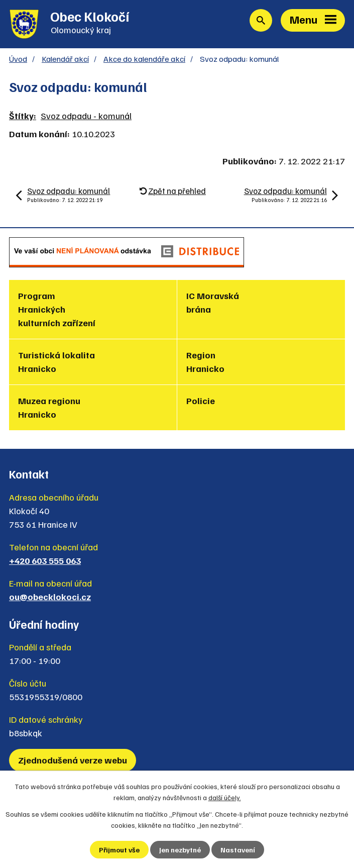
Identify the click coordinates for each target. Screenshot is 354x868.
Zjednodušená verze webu (73, 760)
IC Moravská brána (213, 302)
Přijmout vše (119, 850)
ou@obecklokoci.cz (50, 597)
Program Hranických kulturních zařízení (57, 309)
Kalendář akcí (65, 59)
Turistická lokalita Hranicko (56, 362)
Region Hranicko (205, 362)
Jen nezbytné (180, 850)
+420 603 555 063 (45, 560)
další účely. (225, 797)
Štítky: (23, 116)
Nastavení (238, 850)
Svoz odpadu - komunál (86, 116)
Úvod (18, 59)
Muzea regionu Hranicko (49, 407)
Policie (201, 401)
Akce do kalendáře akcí (144, 59)
